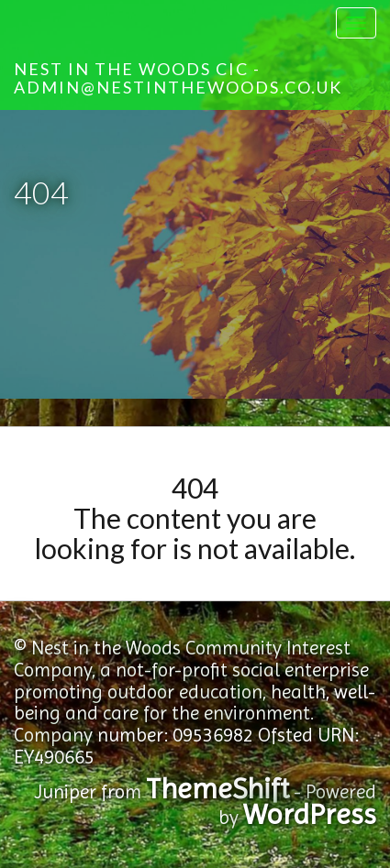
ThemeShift (217, 789)
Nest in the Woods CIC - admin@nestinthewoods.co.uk (178, 78)
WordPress (310, 814)
